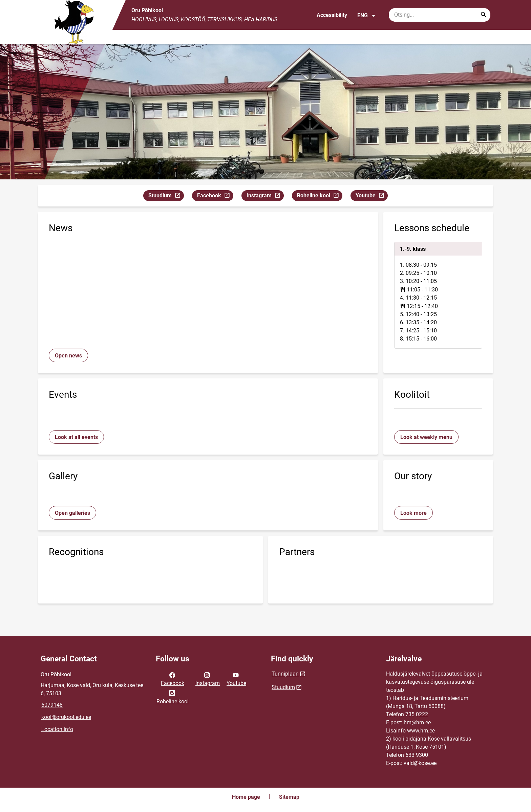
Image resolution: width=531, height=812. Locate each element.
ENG (367, 16)
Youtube (371, 196)
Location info (57, 729)
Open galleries (72, 513)
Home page (246, 797)
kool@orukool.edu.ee (66, 717)
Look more (413, 513)
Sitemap (289, 797)
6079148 (52, 705)
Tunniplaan (285, 674)
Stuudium (166, 196)
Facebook (215, 196)
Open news (68, 356)
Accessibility (332, 15)
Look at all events (76, 437)
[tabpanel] (438, 295)
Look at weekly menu (426, 437)
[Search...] (484, 15)
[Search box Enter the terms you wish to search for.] (440, 15)
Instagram (265, 196)
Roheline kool (320, 196)
